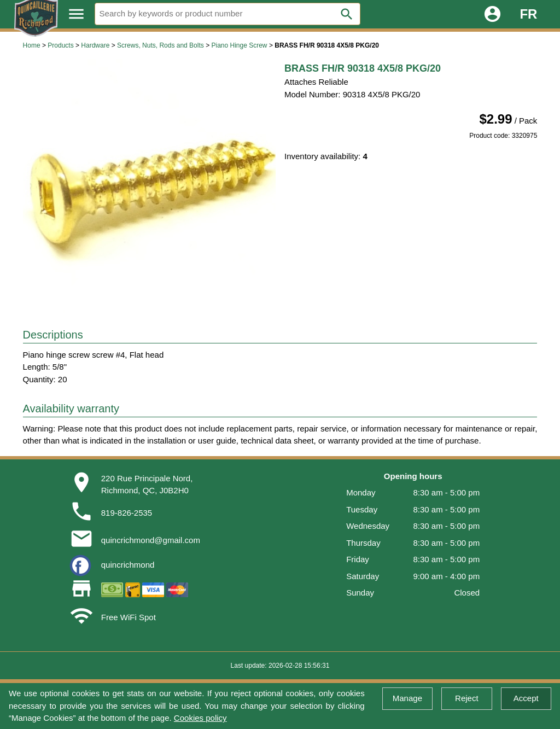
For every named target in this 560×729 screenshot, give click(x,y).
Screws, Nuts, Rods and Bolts (161, 45)
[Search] (227, 14)
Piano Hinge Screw (239, 45)
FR (528, 14)
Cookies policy (200, 718)
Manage (407, 698)
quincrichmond (128, 565)
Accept (526, 698)
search (347, 14)
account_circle (492, 14)
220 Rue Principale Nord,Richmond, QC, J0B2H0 (147, 485)
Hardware (95, 45)
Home (32, 45)
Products (60, 45)
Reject (467, 698)
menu (76, 14)
